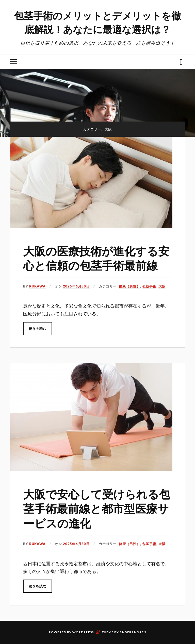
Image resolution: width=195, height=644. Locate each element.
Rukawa (37, 286)
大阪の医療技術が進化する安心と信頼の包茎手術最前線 (96, 258)
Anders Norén (133, 632)
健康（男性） (129, 286)
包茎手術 (149, 286)
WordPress (83, 632)
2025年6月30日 (76, 286)
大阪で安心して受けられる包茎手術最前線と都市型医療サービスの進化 (97, 508)
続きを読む (38, 329)
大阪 (162, 286)
